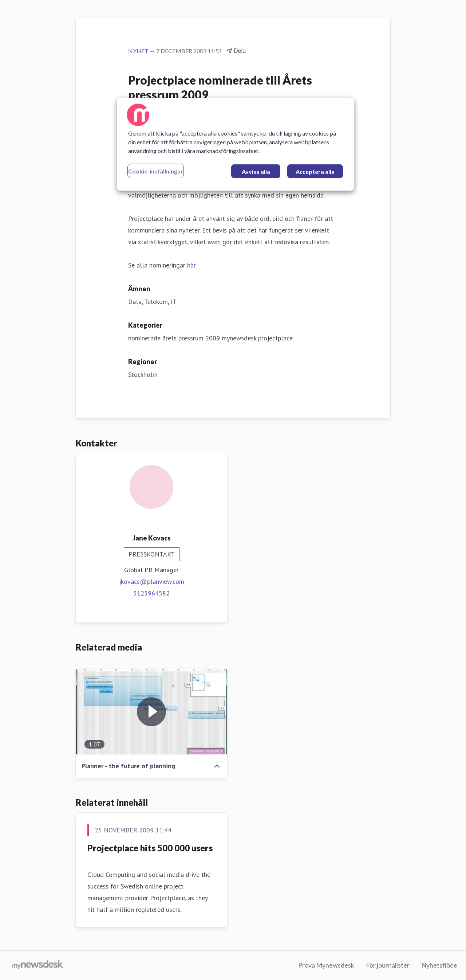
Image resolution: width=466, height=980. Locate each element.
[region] (236, 144)
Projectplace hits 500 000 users (150, 848)
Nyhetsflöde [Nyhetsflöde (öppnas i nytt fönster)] (439, 965)
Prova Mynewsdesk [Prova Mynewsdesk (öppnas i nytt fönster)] (326, 965)
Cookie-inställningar (156, 171)
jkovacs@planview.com (152, 581)
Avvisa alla (256, 171)
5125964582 (151, 593)
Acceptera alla (315, 171)
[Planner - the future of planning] (151, 712)
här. (192, 265)
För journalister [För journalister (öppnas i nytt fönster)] (388, 965)
